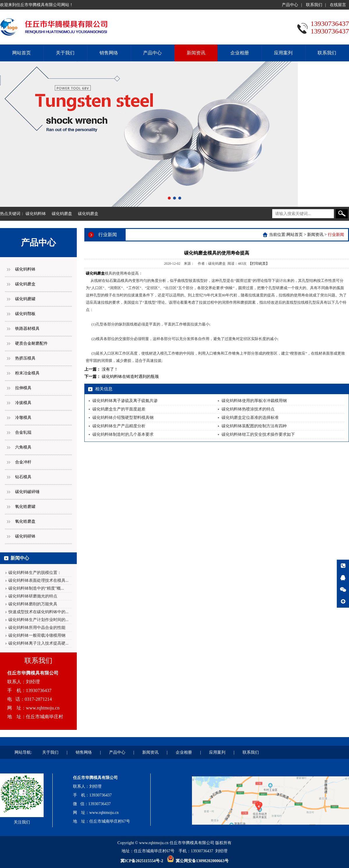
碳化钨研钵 (25, 536)
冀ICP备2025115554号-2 (142, 861)
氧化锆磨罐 (25, 507)
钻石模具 (23, 477)
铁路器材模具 (27, 329)
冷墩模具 (23, 418)
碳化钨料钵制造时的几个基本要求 (123, 434)
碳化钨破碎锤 (27, 492)
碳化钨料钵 (36, 214)
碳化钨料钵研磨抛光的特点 (33, 596)
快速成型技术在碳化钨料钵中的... (39, 612)
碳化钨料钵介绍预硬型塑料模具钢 (123, 418)
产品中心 (290, 5)
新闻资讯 (196, 53)
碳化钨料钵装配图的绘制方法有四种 (254, 426)
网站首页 (22, 53)
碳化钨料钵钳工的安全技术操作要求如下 (258, 434)
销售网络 (109, 53)
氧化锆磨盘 (25, 521)
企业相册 (240, 53)
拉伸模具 (23, 388)
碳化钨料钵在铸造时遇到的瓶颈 (130, 377)
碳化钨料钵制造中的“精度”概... (36, 588)
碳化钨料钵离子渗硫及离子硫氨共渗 (125, 401)
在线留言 (338, 5)
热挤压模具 (25, 358)
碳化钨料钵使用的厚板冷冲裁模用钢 (254, 401)
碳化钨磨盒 (88, 214)
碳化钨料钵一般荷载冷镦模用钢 (37, 635)
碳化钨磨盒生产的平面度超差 (119, 409)
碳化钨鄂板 (25, 314)
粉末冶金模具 (27, 373)
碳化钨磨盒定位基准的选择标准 (250, 418)
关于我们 (65, 53)
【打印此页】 (259, 264)
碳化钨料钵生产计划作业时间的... (39, 620)
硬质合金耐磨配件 (31, 343)
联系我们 (314, 5)
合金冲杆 (23, 462)
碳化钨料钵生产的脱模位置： (35, 573)
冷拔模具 (23, 403)
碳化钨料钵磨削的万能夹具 (33, 604)
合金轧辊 (23, 432)
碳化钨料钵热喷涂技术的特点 (248, 409)
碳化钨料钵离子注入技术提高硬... (39, 643)
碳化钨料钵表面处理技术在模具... (39, 580)
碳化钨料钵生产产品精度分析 (119, 426)
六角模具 (23, 447)
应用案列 (283, 53)
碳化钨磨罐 (25, 299)
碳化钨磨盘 (62, 214)
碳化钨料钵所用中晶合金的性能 (37, 628)
